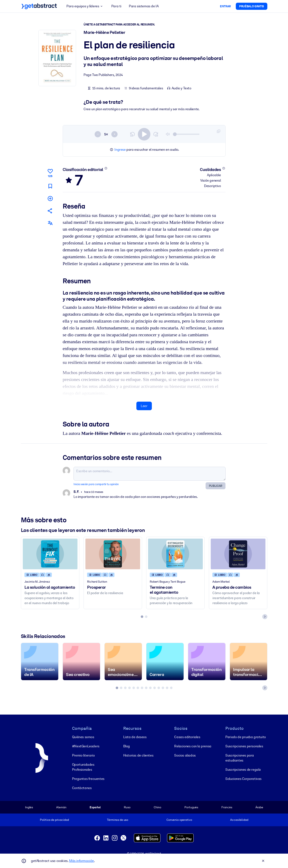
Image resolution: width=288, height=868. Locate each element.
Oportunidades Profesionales (83, 767)
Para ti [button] (116, 6)
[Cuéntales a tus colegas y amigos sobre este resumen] (50, 211)
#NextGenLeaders (86, 746)
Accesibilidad (239, 820)
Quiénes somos (83, 737)
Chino (157, 807)
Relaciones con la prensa (193, 746)
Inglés (29, 807)
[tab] (142, 617)
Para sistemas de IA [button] (144, 6)
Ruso (127, 807)
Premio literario (83, 755)
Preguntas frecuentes (88, 779)
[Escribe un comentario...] (150, 474)
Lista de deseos (135, 737)
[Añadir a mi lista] (50, 198)
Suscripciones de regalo (243, 770)
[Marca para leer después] (50, 186)
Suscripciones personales (244, 746)
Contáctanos (82, 788)
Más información (82, 861)
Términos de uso (118, 820)
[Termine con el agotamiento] (175, 554)
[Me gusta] (50, 172)
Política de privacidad (54, 820)
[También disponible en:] (50, 223)
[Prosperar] (113, 554)
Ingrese (120, 150)
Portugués (191, 807)
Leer (144, 406)
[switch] (144, 134)
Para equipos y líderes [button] (85, 6)
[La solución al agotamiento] (50, 554)
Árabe (259, 807)
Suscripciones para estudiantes (240, 758)
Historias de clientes (138, 755)
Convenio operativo (179, 820)
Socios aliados (185, 755)
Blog (126, 746)
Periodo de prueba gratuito (246, 737)
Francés (227, 807)
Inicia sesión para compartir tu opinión (96, 484)
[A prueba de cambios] (238, 554)
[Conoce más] (106, 168)
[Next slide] (265, 617)
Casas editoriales (187, 737)
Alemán (61, 807)
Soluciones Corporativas (243, 779)
